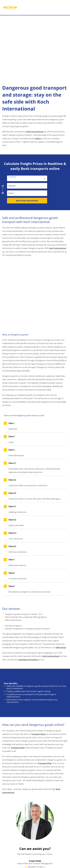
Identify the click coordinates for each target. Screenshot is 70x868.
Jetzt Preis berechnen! (27, 201)
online (38, 138)
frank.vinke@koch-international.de (36, 832)
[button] (69, 9)
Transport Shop (38, 696)
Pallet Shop (61, 609)
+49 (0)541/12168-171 (36, 829)
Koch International (35, 132)
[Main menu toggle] (63, 9)
